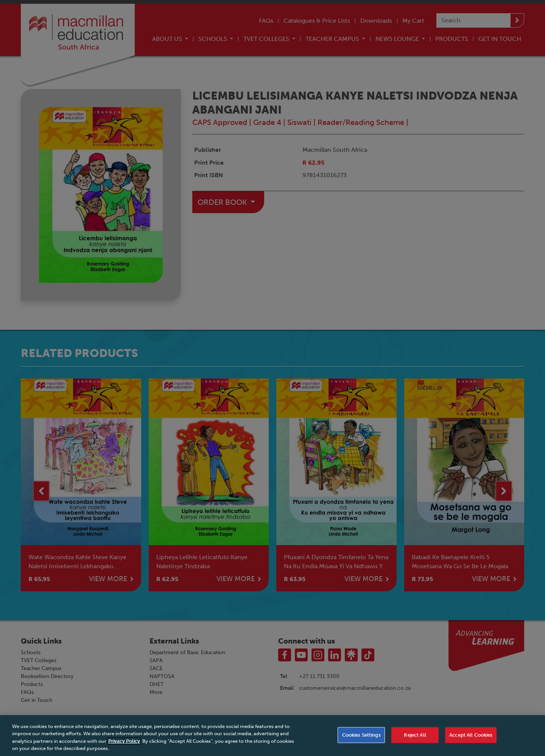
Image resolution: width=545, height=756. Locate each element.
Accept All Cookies (471, 738)
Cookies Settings (361, 738)
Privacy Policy (124, 744)
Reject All (415, 738)
